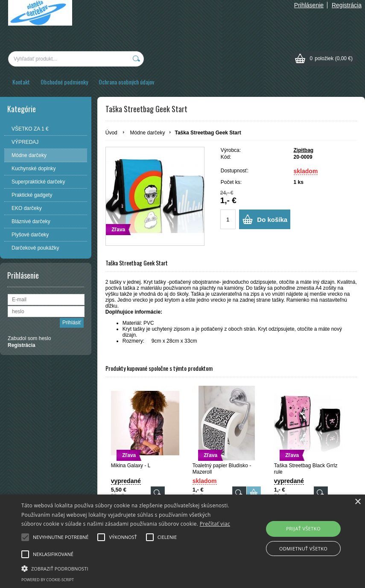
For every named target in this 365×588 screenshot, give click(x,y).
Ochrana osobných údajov (126, 82)
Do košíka (272, 220)
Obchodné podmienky (64, 82)
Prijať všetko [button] (303, 528)
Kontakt (21, 82)
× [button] (358, 502)
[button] (126, 568)
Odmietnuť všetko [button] (303, 549)
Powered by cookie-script (48, 580)
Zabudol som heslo (29, 338)
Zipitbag (304, 150)
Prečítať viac (215, 524)
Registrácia (347, 5)
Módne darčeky (147, 133)
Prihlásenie (309, 5)
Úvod (111, 133)
